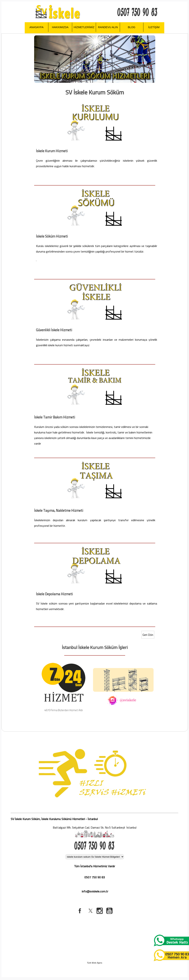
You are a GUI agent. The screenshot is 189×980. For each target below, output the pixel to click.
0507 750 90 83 (95, 877)
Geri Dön (148, 635)
